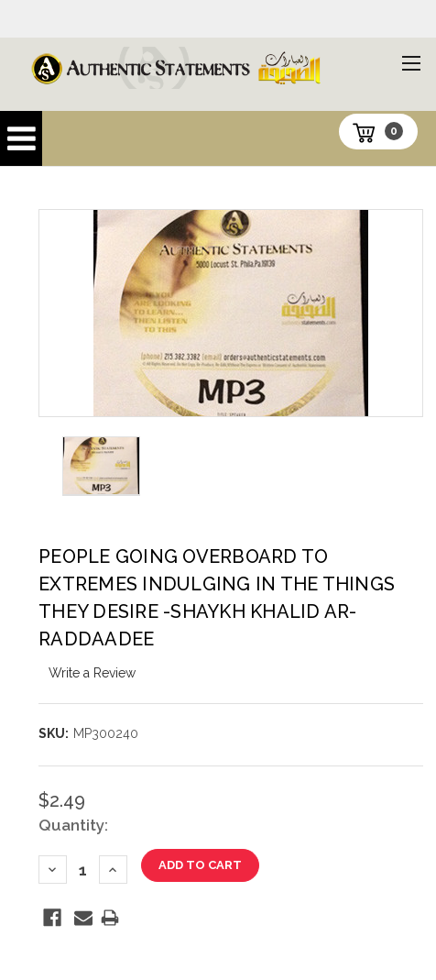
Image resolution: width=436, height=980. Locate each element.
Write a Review (92, 673)
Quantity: (73, 825)
